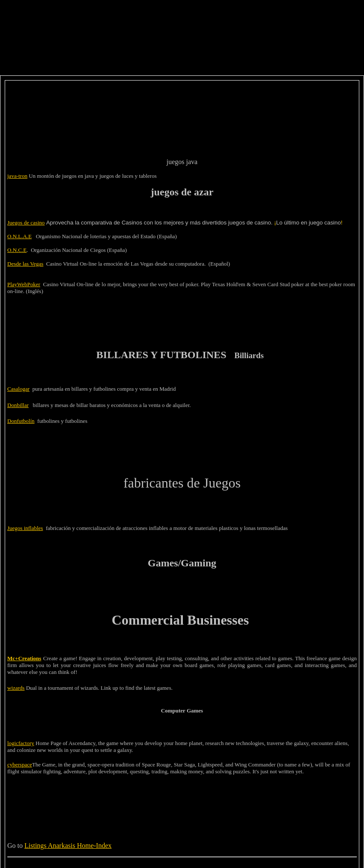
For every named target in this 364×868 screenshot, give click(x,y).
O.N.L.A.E (19, 236)
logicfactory (21, 743)
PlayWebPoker (24, 284)
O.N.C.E (17, 250)
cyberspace (20, 765)
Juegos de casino (26, 223)
